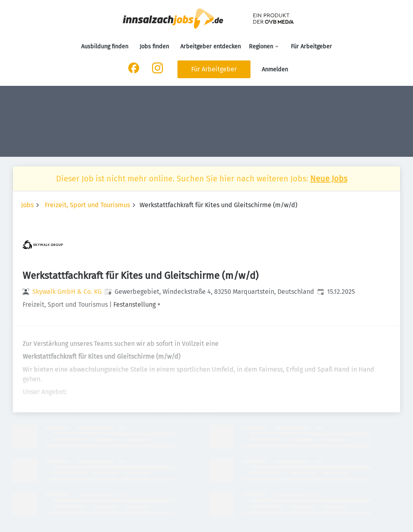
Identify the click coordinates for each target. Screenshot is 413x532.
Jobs (27, 205)
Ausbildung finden (105, 47)
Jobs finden (154, 47)
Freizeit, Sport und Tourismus (87, 205)
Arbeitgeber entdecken (211, 47)
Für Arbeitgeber (311, 47)
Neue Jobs (329, 179)
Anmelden (275, 70)
